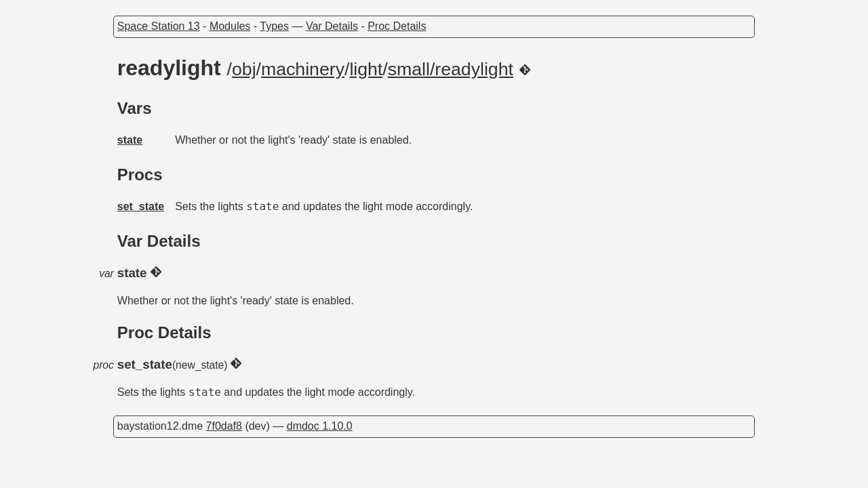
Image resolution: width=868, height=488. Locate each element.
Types (274, 26)
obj (244, 69)
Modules (230, 26)
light (366, 69)
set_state (141, 206)
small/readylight (451, 69)
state (130, 140)
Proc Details (397, 26)
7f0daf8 (224, 426)
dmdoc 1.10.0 (320, 426)
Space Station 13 (159, 26)
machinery (303, 69)
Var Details (332, 26)
